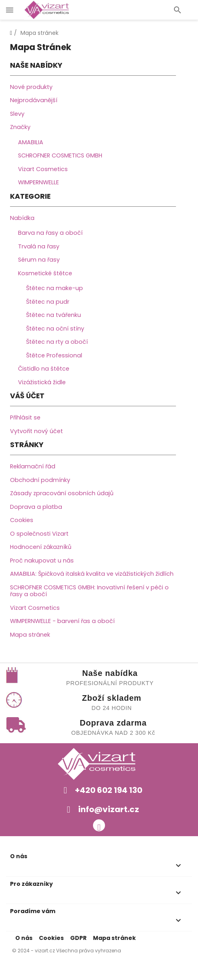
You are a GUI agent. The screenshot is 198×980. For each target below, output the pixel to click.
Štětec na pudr (48, 302)
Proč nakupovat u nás (42, 561)
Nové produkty (31, 87)
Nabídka (22, 218)
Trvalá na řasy (39, 246)
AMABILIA (31, 142)
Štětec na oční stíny (55, 329)
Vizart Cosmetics (43, 169)
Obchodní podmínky (40, 480)
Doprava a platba (36, 507)
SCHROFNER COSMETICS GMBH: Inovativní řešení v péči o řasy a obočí (89, 591)
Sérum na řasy (39, 260)
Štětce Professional (54, 355)
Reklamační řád (33, 466)
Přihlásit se (25, 417)
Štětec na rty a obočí (57, 342)
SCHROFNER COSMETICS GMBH (60, 155)
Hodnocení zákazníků (41, 547)
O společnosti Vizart (39, 534)
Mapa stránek (30, 635)
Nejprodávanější (34, 100)
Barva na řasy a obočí (50, 233)
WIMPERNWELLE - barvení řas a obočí (62, 621)
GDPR (78, 938)
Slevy (17, 114)
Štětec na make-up (55, 288)
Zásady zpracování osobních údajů (62, 493)
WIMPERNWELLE (38, 182)
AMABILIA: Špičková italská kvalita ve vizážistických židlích (92, 574)
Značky (20, 127)
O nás (24, 938)
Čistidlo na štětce (44, 369)
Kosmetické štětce (45, 273)
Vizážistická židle (42, 382)
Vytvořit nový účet (36, 431)
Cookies (22, 520)
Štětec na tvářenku (54, 315)
